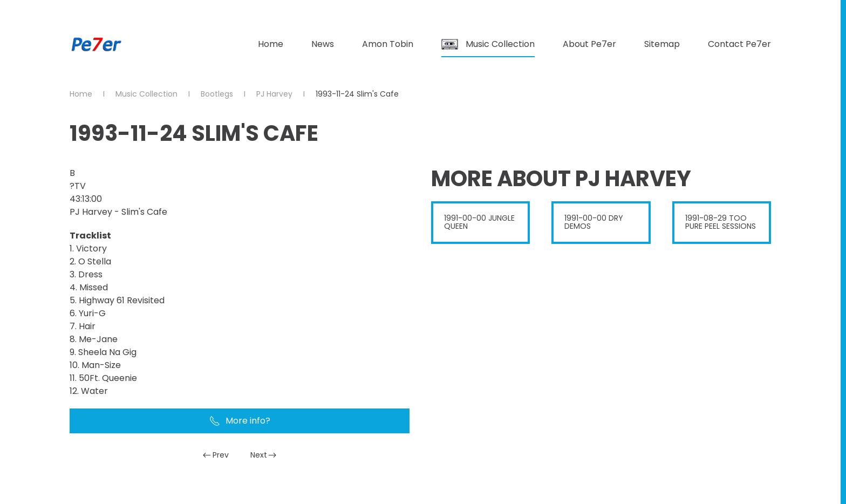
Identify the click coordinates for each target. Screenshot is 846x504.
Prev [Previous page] (216, 455)
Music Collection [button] (488, 44)
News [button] (323, 44)
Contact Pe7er (739, 44)
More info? (240, 421)
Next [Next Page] (264, 455)
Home (271, 44)
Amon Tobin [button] (388, 44)
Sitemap (662, 44)
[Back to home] (97, 44)
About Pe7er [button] (589, 44)
